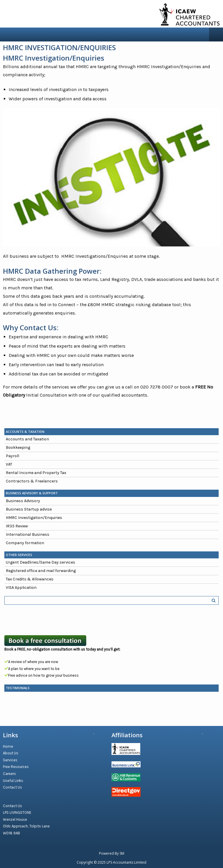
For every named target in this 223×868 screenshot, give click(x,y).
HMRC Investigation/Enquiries (34, 518)
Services (10, 760)
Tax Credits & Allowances (30, 579)
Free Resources (16, 767)
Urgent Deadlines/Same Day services (41, 562)
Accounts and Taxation (27, 439)
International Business (28, 534)
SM (122, 853)
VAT (9, 464)
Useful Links (13, 781)
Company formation (25, 543)
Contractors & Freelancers (32, 481)
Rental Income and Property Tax (36, 473)
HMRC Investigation (36, 58)
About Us (11, 753)
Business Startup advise (29, 509)
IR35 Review (17, 526)
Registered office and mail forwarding (41, 571)
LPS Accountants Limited (126, 862)
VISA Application (21, 588)
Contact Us (12, 787)
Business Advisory (23, 501)
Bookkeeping (18, 447)
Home (8, 746)
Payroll (12, 456)
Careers (9, 774)
